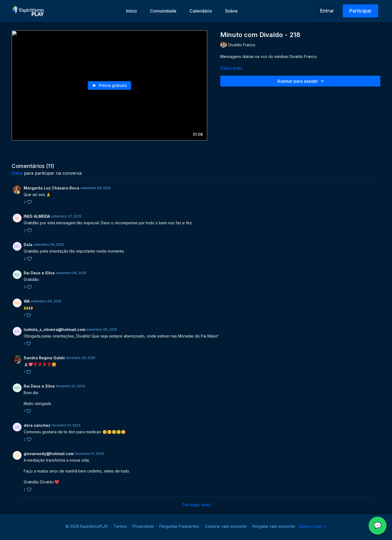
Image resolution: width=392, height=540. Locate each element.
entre (17, 173)
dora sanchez (37, 425)
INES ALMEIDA (37, 216)
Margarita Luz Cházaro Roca (51, 188)
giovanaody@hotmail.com (49, 454)
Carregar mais (196, 505)
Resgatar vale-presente (274, 526)
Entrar (327, 11)
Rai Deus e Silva (39, 273)
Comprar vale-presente (226, 526)
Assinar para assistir (301, 81)
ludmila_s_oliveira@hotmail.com (55, 329)
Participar (360, 11)
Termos (120, 526)
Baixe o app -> (313, 526)
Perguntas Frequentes (179, 526)
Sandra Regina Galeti (44, 358)
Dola (28, 245)
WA (27, 301)
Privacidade (143, 526)
